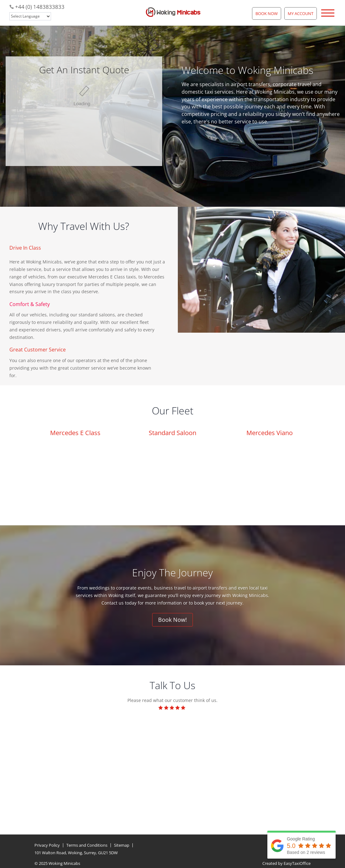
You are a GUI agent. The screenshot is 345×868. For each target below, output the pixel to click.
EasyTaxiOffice (297, 862)
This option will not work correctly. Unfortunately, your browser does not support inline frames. (84, 95)
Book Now (267, 13)
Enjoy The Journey (172, 572)
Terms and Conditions (87, 844)
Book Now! (172, 620)
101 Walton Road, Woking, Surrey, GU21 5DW (76, 851)
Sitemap (122, 844)
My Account (301, 13)
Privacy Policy (47, 844)
